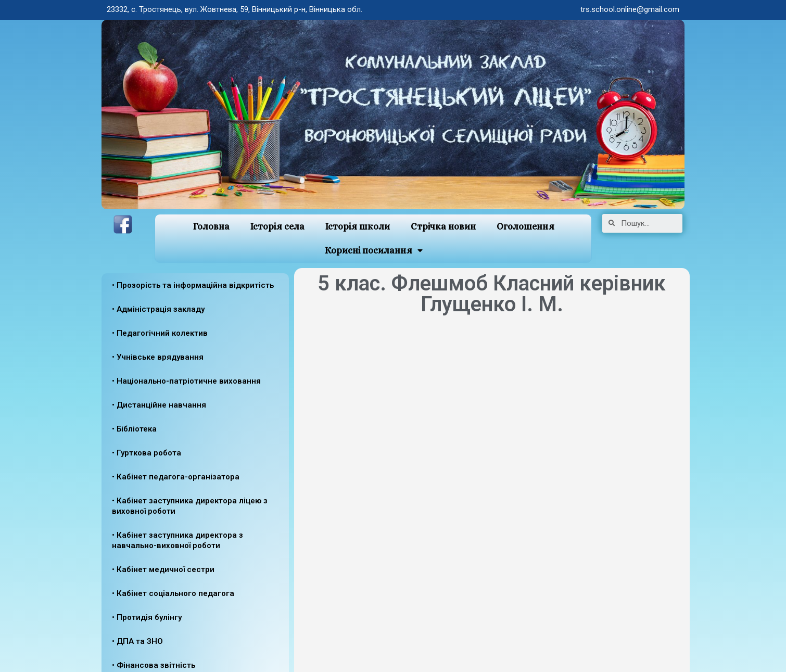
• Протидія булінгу (147, 617)
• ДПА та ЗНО (137, 641)
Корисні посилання (373, 251)
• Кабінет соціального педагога (173, 593)
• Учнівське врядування (158, 357)
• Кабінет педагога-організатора (176, 477)
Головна (211, 226)
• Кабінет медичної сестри (163, 569)
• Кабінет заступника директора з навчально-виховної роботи (178, 540)
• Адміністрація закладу (158, 309)
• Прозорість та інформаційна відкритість (193, 285)
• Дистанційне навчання (159, 405)
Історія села (277, 226)
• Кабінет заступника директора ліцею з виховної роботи (190, 506)
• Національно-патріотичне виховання (186, 381)
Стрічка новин (443, 226)
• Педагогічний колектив (160, 333)
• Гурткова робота (147, 453)
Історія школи (358, 226)
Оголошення (525, 226)
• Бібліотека (134, 429)
